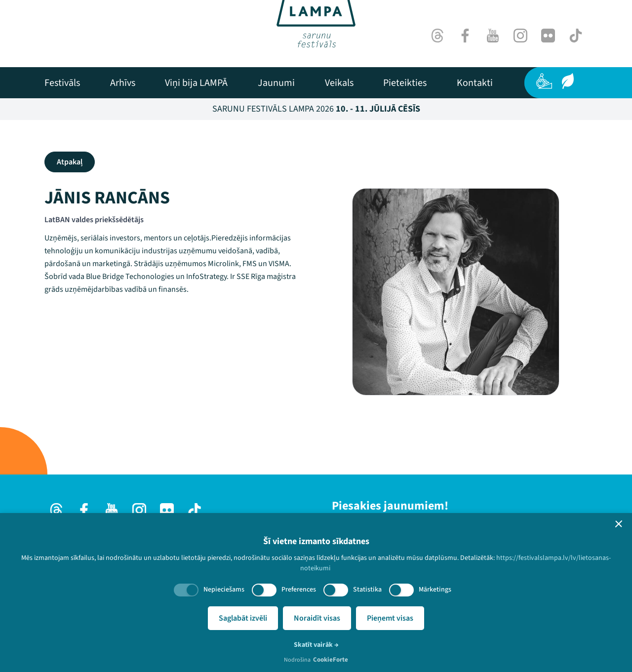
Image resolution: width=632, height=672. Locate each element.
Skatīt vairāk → (316, 645)
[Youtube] (493, 36)
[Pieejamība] (544, 81)
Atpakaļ (70, 162)
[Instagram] (520, 36)
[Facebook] (465, 36)
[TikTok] (576, 36)
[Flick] (548, 36)
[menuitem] (62, 83)
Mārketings (435, 590)
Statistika (367, 590)
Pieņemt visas (390, 618)
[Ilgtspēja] (568, 81)
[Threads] (437, 36)
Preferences (299, 590)
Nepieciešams (224, 590)
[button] (619, 524)
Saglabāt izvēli (243, 618)
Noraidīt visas (317, 618)
